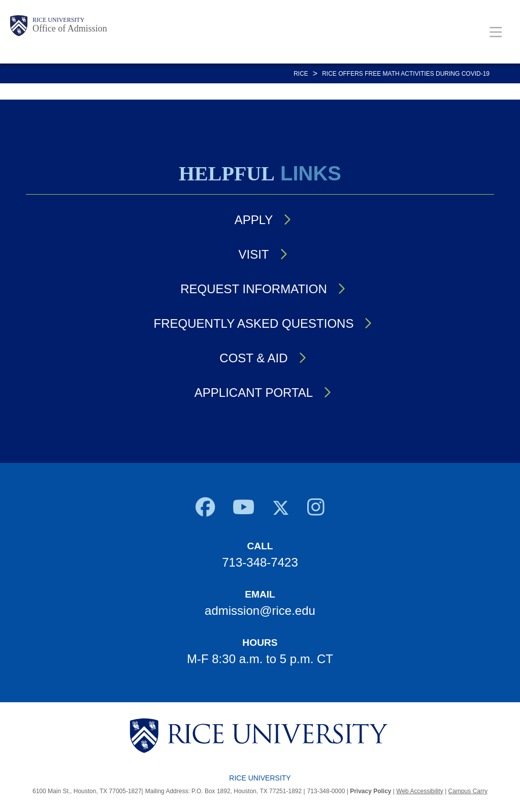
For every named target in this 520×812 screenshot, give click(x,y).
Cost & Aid (253, 358)
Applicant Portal (254, 393)
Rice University (58, 20)
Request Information (253, 289)
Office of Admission (70, 28)
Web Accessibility (419, 791)
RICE (301, 74)
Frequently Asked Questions (254, 323)
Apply (254, 220)
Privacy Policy (370, 791)
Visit (253, 254)
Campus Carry (468, 791)
